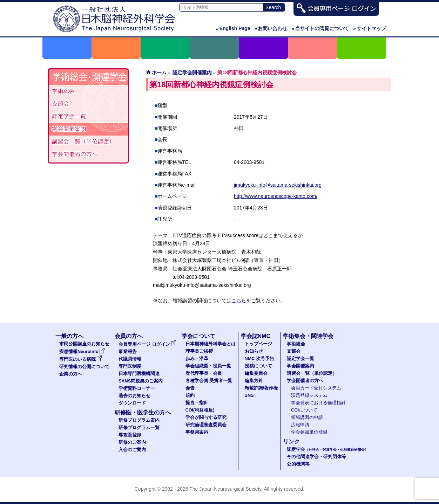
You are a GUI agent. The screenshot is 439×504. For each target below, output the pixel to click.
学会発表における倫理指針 (318, 403)
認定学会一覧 (300, 359)
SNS (249, 395)
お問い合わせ (271, 28)
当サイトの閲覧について (320, 28)
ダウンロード (132, 403)
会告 (190, 388)
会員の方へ (129, 336)
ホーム (159, 73)
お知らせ (254, 351)
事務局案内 (197, 432)
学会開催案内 (88, 129)
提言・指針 (197, 403)
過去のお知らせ (134, 396)
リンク (291, 441)
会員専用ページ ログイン (147, 344)
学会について (198, 336)
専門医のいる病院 (81, 359)
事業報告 (128, 352)
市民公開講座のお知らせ (84, 344)
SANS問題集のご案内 (141, 381)
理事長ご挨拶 (199, 351)
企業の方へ (71, 374)
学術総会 (88, 91)
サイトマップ (370, 28)
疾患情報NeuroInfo (82, 352)
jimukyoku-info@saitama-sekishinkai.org (278, 185)
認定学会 (327, 449)
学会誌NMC (256, 336)
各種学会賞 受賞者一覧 (209, 381)
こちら (239, 301)
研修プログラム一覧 (139, 428)
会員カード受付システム (316, 388)
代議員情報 (130, 359)
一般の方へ (69, 336)
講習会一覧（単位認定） (312, 373)
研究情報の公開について (84, 367)
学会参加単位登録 (309, 432)
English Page (233, 28)
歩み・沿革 (197, 359)
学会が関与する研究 (206, 417)
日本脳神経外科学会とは (211, 344)
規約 (190, 395)
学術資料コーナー (137, 388)
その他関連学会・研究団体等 (316, 457)
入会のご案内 (132, 450)
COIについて (304, 410)
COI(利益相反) (200, 410)
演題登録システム (309, 395)
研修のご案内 (132, 442)
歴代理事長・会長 (204, 373)
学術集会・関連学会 (308, 336)
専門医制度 (130, 366)
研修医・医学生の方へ (143, 412)
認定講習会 (88, 142)
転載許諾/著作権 (261, 388)
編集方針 (254, 381)
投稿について (258, 366)
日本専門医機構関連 (139, 374)
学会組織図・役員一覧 (208, 366)
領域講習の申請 (307, 417)
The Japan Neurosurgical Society (225, 489)
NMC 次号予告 (259, 359)
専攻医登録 (130, 435)
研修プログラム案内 (139, 420)
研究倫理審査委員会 (206, 425)
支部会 (88, 104)
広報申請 (300, 425)
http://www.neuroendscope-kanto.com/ (276, 196)
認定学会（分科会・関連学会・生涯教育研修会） (88, 117)
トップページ (258, 344)
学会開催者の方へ (88, 154)
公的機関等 (298, 464)
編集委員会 (256, 373)
